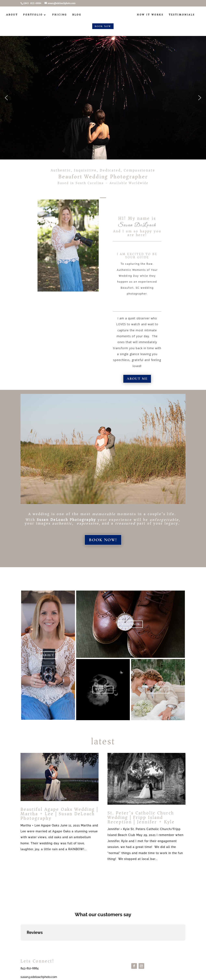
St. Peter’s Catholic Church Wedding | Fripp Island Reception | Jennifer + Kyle (141, 817)
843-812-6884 (30, 968)
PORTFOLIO (33, 15)
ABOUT (12, 15)
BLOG (77, 15)
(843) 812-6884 (32, 3)
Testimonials (182, 15)
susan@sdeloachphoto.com (39, 977)
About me (137, 379)
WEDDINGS (131, 624)
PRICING (60, 15)
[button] (6, 98)
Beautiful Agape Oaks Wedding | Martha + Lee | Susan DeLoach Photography (59, 814)
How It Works (150, 15)
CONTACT (158, 690)
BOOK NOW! (103, 540)
